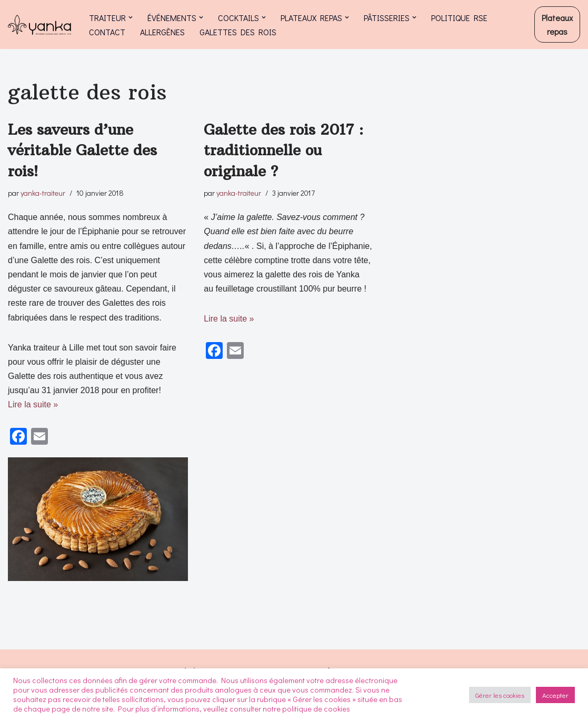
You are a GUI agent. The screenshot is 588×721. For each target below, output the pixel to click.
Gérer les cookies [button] (500, 695)
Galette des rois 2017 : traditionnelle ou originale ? (283, 150)
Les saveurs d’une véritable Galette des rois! (82, 150)
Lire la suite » (33, 404)
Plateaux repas (557, 24)
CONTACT (107, 32)
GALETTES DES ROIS (238, 32)
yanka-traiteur (43, 193)
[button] (131, 17)
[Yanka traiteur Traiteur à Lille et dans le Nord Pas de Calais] (39, 25)
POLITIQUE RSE (459, 18)
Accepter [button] (555, 695)
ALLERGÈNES (162, 32)
